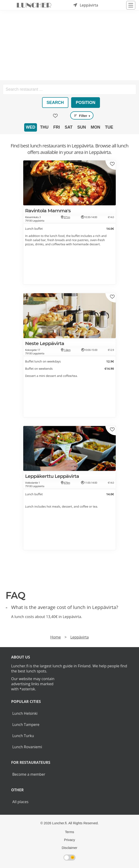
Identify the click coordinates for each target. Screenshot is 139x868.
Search (55, 103)
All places (20, 802)
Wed (31, 127)
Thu (44, 127)
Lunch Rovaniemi (27, 747)
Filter (82, 116)
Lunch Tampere (26, 725)
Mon (95, 127)
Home (55, 637)
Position (86, 103)
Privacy (69, 840)
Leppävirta (80, 637)
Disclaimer (69, 848)
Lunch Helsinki (25, 713)
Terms (69, 832)
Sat (69, 127)
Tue (109, 127)
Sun (82, 127)
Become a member (29, 774)
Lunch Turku (23, 736)
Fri (56, 127)
